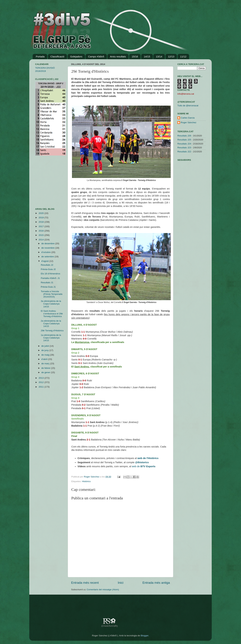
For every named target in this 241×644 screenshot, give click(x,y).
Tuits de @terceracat (188, 106)
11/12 (183, 56)
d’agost (45, 261)
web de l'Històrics (148, 458)
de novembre (48, 248)
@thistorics (142, 462)
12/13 (171, 56)
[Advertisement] (45, 182)
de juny (45, 350)
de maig (46, 355)
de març (46, 364)
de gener (46, 372)
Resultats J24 (184, 144)
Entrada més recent (85, 583)
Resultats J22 (184, 152)
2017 (42, 226)
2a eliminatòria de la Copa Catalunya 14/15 (51, 324)
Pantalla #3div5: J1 (50, 278)
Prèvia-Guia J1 (48, 287)
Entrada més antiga (156, 583)
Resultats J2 (47, 265)
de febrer (46, 368)
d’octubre (46, 252)
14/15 (147, 56)
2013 (42, 378)
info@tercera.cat (186, 94)
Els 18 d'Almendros (51, 274)
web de (144, 466)
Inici (121, 583)
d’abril (45, 359)
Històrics (86, 481)
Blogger (145, 636)
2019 (42, 218)
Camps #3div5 (96, 56)
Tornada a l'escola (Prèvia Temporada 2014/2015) (52, 294)
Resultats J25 (184, 140)
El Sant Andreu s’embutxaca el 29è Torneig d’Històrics (52, 314)
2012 (42, 382)
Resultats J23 (184, 148)
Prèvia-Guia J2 (48, 269)
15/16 (135, 56)
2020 (42, 213)
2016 (42, 231)
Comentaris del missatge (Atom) (103, 590)
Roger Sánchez (92, 477)
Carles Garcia (188, 118)
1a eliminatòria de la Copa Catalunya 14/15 (51, 338)
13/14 (159, 56)
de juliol (46, 346)
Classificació (57, 56)
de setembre (48, 257)
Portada (40, 56)
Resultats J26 (184, 136)
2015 (42, 235)
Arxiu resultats (118, 56)
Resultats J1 (47, 282)
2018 (42, 222)
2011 (42, 387)
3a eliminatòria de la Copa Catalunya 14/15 (51, 304)
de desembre (48, 243)
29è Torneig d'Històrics (52, 331)
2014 (42, 240)
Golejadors (76, 56)
